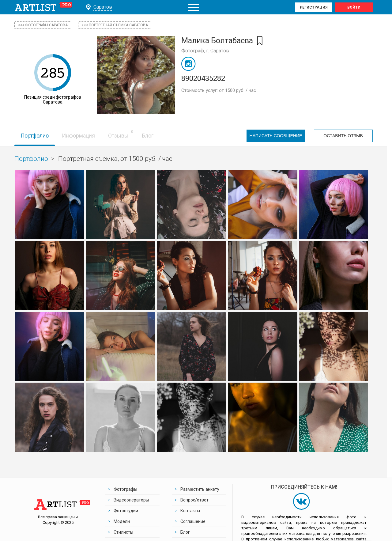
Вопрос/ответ (194, 500)
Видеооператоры (131, 500)
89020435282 (203, 78)
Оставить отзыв (343, 136)
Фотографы (125, 489)
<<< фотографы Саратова (43, 25)
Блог (148, 136)
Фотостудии (126, 511)
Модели (122, 521)
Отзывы (118, 136)
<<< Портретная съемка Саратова (115, 25)
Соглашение (193, 521)
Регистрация (314, 7)
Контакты (190, 511)
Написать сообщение (276, 136)
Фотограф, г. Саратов (205, 51)
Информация (78, 136)
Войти (354, 7)
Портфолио (35, 136)
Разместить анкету (200, 489)
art (43, 7)
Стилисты (123, 532)
